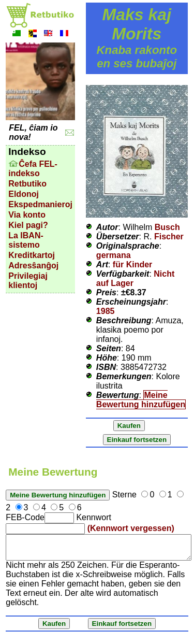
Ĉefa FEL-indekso (33, 169)
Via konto (27, 215)
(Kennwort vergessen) (131, 528)
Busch (167, 227)
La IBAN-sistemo (26, 240)
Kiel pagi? (28, 225)
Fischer (169, 237)
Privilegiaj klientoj (28, 281)
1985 (106, 311)
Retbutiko (27, 184)
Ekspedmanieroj (40, 204)
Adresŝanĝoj (33, 266)
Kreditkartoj (32, 255)
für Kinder (132, 264)
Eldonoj (24, 194)
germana (114, 255)
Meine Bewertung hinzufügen (141, 400)
